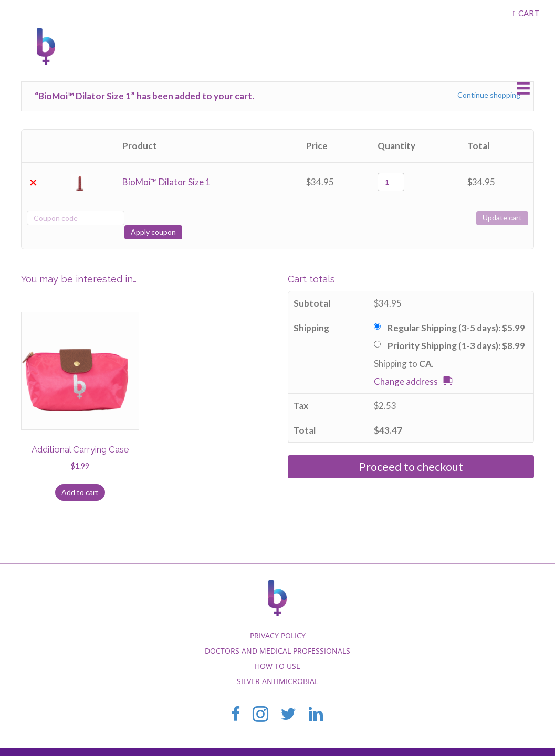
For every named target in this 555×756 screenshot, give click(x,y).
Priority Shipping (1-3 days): (456, 332)
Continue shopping (489, 95)
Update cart (502, 218)
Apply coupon (163, 217)
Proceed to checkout (411, 453)
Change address (406, 367)
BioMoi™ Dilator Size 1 (166, 182)
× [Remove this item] (33, 182)
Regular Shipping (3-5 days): (456, 314)
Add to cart (80, 478)
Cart (529, 13)
